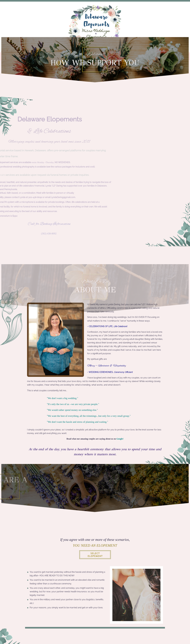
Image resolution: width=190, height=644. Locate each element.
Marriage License (96, 56)
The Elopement (65, 56)
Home (43, 56)
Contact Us (143, 56)
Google (120, 439)
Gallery (122, 56)
